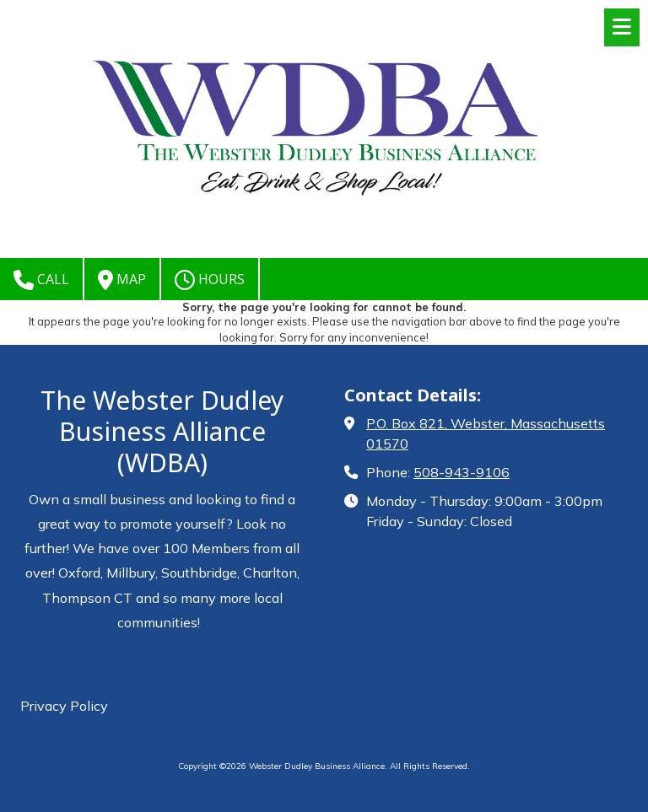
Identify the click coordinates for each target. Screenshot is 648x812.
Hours (210, 280)
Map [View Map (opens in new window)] (122, 280)
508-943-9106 (462, 472)
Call (41, 280)
